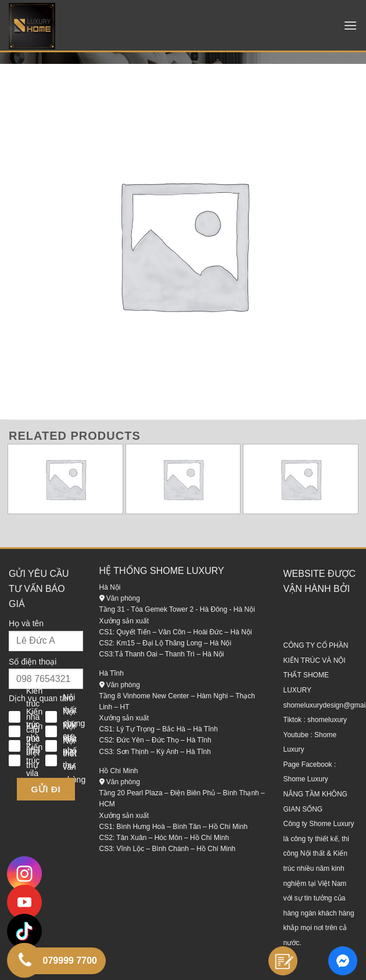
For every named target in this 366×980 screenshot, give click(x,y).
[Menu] (350, 25)
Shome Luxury (306, 779)
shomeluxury (327, 720)
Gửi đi (46, 789)
